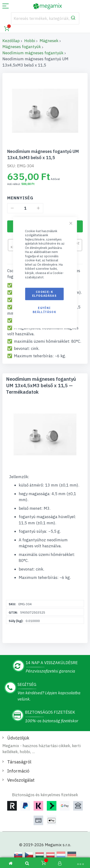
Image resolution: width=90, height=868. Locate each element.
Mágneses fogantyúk (22, 47)
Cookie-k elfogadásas (44, 294)
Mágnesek (49, 41)
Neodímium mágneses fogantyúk (33, 53)
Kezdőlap (11, 41)
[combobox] (45, 18)
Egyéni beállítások (44, 310)
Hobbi (30, 41)
